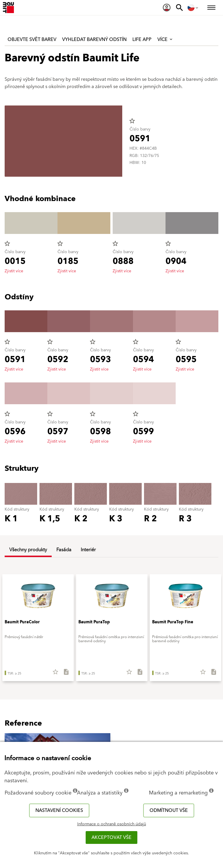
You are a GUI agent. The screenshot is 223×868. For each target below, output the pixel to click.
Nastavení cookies (59, 810)
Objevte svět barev (32, 40)
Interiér (88, 550)
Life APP (142, 40)
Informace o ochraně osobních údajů (112, 824)
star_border (132, 121)
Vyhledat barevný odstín (94, 40)
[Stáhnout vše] (64, 674)
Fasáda (64, 550)
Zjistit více (14, 271)
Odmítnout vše (169, 810)
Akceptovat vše (111, 837)
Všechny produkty (28, 550)
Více (165, 40)
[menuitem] (167, 8)
